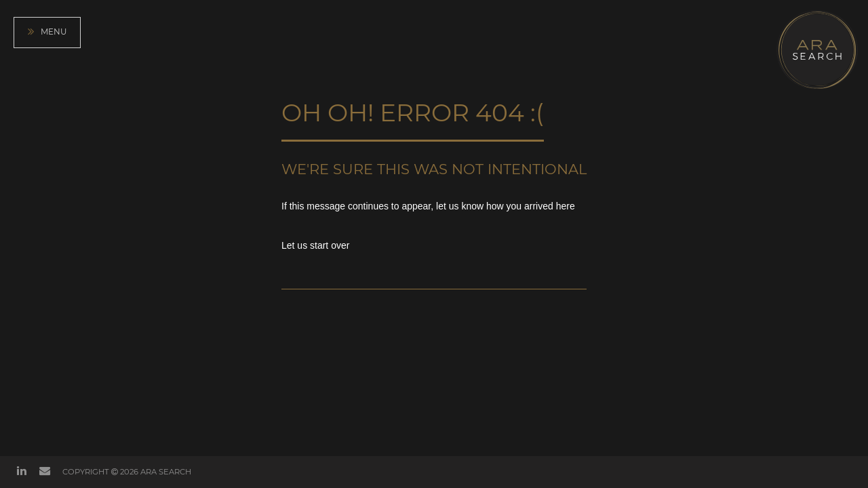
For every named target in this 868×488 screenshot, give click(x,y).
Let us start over (315, 245)
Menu (47, 33)
